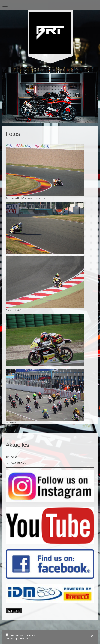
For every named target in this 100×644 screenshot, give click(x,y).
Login (91, 635)
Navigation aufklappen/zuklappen (50, 5)
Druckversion (15, 635)
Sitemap (30, 635)
